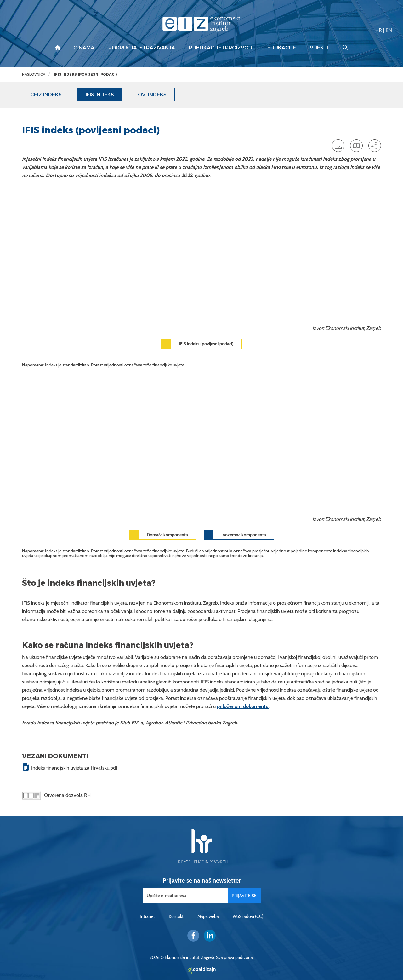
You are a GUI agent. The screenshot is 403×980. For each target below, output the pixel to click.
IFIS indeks (100, 95)
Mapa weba (208, 916)
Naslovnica (34, 75)
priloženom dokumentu (243, 706)
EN (389, 30)
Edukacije (282, 48)
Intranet (147, 916)
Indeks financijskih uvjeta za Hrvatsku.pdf (74, 768)
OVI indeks (152, 95)
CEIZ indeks (46, 95)
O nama (84, 48)
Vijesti (319, 48)
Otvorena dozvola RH (56, 796)
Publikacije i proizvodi (221, 48)
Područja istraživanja (142, 48)
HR (379, 30)
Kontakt (176, 916)
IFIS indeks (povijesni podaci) (85, 75)
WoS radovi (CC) (248, 916)
